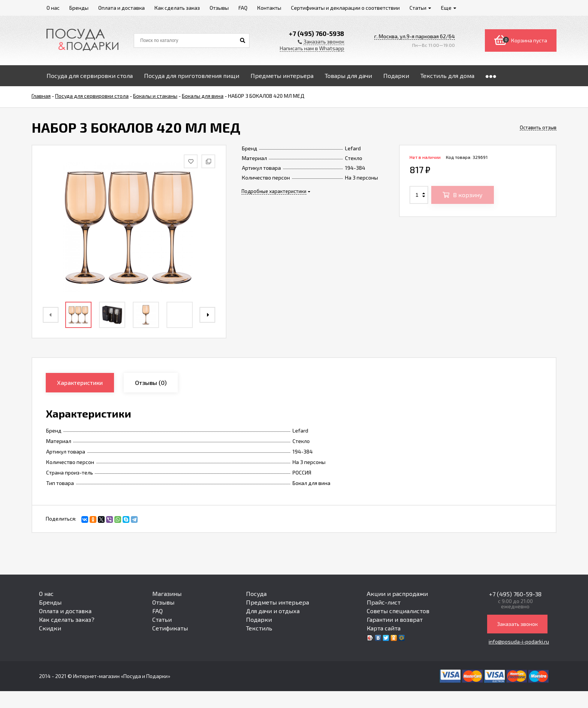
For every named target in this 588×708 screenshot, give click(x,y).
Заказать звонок (517, 624)
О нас (46, 593)
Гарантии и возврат (395, 619)
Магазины (167, 593)
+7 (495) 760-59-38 (515, 594)
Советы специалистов (398, 611)
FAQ (157, 611)
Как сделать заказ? (67, 619)
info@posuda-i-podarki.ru (519, 641)
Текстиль (259, 628)
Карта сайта (384, 628)
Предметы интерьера (277, 602)
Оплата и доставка (65, 611)
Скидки (50, 628)
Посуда (256, 593)
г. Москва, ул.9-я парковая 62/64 (415, 36)
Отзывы (163, 602)
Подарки (259, 619)
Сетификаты (170, 628)
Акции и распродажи (397, 593)
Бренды (50, 602)
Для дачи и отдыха (273, 611)
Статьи (162, 619)
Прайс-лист (384, 602)
